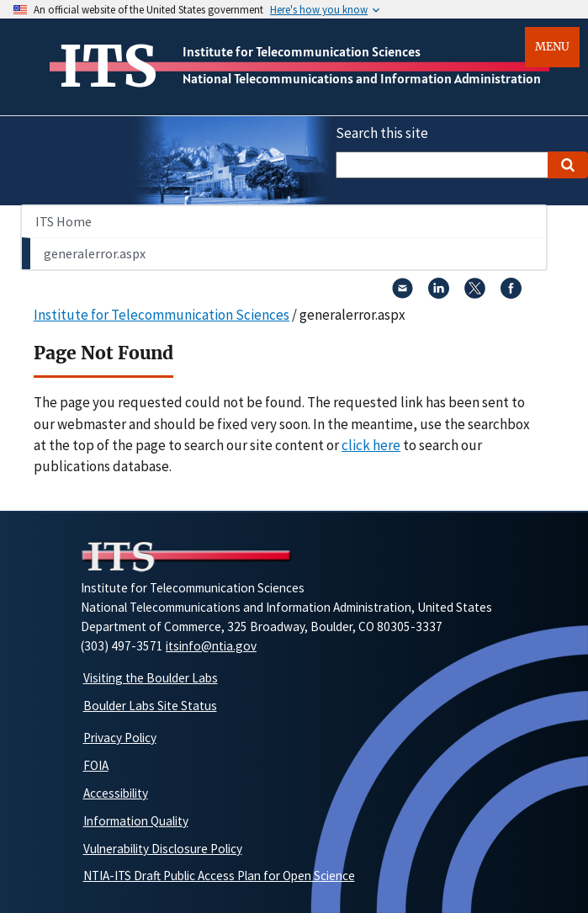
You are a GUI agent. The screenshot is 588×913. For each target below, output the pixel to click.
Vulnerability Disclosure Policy (163, 849)
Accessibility (116, 793)
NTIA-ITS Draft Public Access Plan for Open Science (219, 876)
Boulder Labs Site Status (150, 706)
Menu (552, 47)
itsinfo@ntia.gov (211, 646)
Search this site (382, 133)
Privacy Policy (120, 738)
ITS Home (64, 221)
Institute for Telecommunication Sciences (302, 51)
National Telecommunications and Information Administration (362, 78)
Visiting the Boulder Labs (151, 678)
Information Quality (136, 821)
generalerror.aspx (95, 253)
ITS (108, 66)
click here (371, 445)
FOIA (96, 765)
